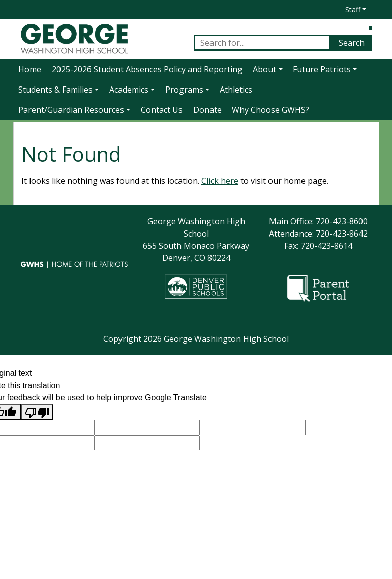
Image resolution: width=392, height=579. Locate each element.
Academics (129, 90)
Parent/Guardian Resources (71, 110)
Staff (353, 9)
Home (30, 69)
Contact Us (162, 110)
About (264, 69)
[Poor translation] (37, 412)
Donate (207, 110)
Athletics (236, 90)
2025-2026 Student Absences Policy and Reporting (147, 69)
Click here (220, 181)
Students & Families (55, 90)
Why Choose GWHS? (270, 110)
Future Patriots (322, 69)
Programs (184, 90)
